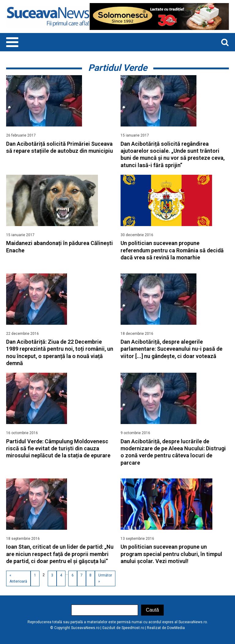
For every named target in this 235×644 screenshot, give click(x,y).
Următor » (105, 578)
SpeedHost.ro (133, 628)
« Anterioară (18, 578)
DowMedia (176, 628)
